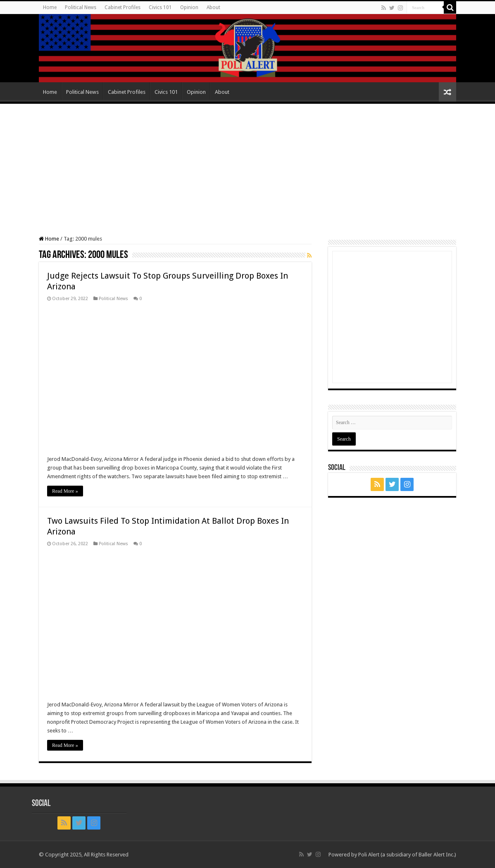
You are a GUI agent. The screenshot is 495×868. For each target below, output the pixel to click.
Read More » (65, 491)
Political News (81, 7)
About (213, 7)
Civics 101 (160, 7)
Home (50, 7)
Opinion (189, 7)
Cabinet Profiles (123, 7)
